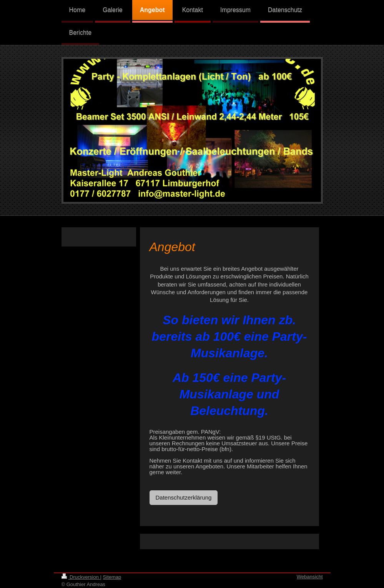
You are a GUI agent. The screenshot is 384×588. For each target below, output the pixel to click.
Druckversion (81, 577)
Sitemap (112, 577)
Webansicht (310, 577)
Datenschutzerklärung (184, 497)
